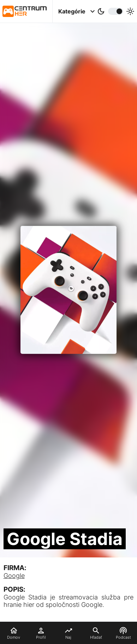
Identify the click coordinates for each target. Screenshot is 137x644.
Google (14, 576)
